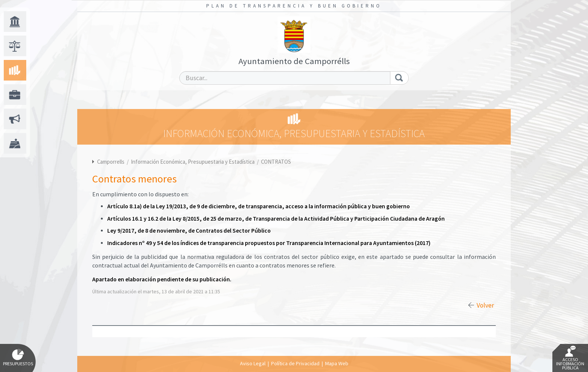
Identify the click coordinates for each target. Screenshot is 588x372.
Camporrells (111, 162)
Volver (485, 305)
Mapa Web (337, 363)
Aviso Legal (253, 363)
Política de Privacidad (295, 363)
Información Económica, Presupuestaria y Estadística (193, 162)
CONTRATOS (276, 162)
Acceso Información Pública (570, 358)
